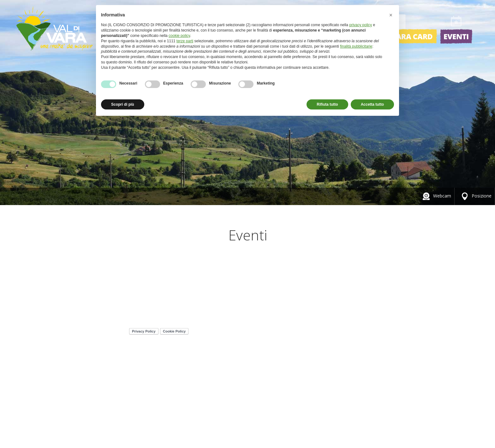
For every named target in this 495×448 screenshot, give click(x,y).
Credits (382, 288)
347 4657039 (151, 306)
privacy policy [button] (361, 25)
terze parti (185, 41)
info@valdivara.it (159, 312)
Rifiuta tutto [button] (327, 104)
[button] (391, 15)
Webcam (436, 196)
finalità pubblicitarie (356, 46)
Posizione (475, 196)
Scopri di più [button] (123, 104)
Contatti (413, 288)
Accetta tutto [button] (372, 104)
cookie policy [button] (179, 36)
